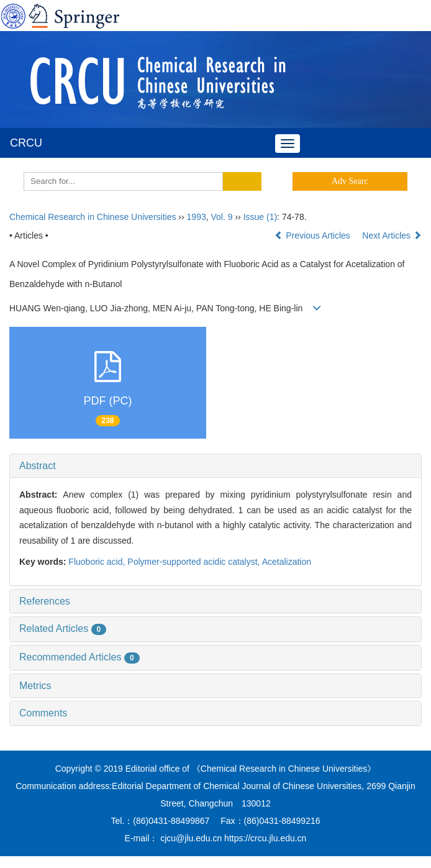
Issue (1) (260, 217)
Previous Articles (313, 235)
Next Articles (392, 235)
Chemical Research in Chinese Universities (93, 217)
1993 (197, 217)
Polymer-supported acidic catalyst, (194, 562)
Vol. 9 (222, 217)
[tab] (215, 466)
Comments (43, 713)
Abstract (38, 466)
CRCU (26, 143)
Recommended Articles (79, 657)
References (45, 601)
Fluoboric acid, (98, 562)
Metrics (35, 686)
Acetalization (287, 562)
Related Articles (63, 628)
